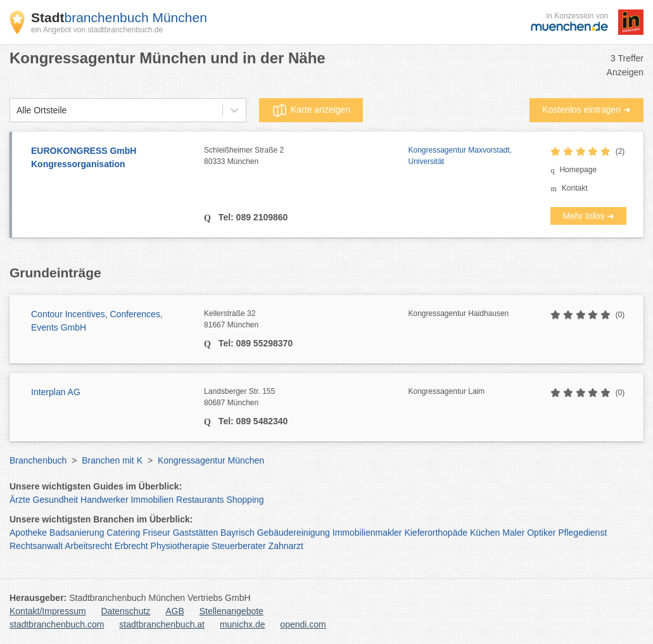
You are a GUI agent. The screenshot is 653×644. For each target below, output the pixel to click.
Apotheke (28, 533)
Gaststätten (196, 533)
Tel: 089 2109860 (252, 217)
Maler (513, 533)
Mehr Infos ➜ (588, 216)
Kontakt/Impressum (48, 611)
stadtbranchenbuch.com (57, 624)
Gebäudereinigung (294, 533)
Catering (123, 533)
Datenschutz (126, 611)
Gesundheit (56, 500)
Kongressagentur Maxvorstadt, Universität (460, 156)
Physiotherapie (180, 546)
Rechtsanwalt (36, 546)
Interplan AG (56, 392)
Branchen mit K (112, 460)
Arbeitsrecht (88, 546)
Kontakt (575, 188)
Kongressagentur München (211, 460)
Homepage (578, 170)
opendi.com (303, 624)
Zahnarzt (286, 546)
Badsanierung (77, 533)
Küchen (485, 533)
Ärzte (20, 500)
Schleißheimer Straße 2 (306, 156)
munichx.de (243, 624)
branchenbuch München (119, 17)
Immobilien (152, 500)
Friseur (156, 533)
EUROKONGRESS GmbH (111, 158)
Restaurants (200, 500)
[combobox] (16, 110)
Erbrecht (131, 546)
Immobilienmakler (367, 533)
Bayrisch (238, 533)
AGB (175, 611)
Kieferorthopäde (436, 533)
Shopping (245, 500)
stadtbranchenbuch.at (162, 624)
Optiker (541, 533)
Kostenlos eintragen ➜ (586, 110)
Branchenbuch (38, 460)
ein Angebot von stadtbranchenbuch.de (97, 30)
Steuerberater (239, 546)
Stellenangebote (231, 611)
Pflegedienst (582, 533)
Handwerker (104, 500)
